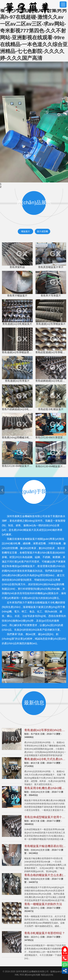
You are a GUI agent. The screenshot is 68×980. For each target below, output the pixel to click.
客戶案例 (35, 734)
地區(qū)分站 (47, 975)
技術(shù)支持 (38, 792)
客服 (65, 951)
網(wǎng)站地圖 (32, 975)
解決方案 (35, 763)
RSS (22, 975)
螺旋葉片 (26, 231)
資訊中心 (35, 908)
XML (17, 975)
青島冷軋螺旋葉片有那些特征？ (45, 933)
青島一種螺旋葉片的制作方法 (43, 904)
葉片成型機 (42, 231)
